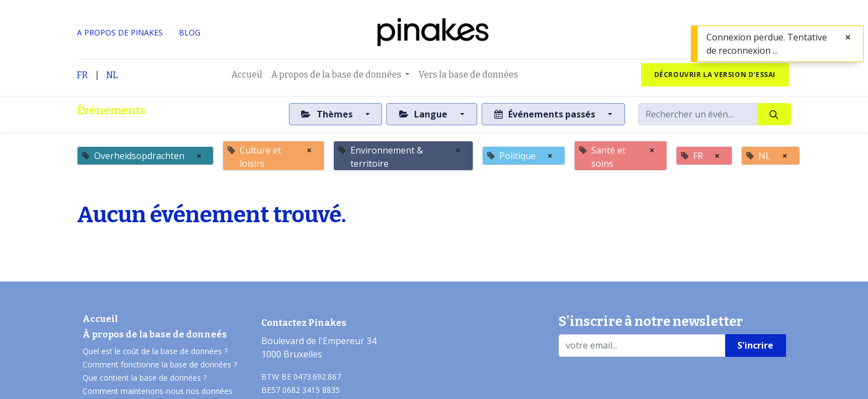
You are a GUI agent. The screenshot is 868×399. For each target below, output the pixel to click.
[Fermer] (848, 37)
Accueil (100, 319)
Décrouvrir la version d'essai (715, 75)
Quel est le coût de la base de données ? (156, 351)
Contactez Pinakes (304, 323)
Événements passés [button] (546, 114)
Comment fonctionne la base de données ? (160, 364)
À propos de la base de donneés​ (155, 334)
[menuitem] (247, 75)
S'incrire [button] (755, 345)
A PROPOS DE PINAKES (120, 32)
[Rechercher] (774, 114)
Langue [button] (424, 114)
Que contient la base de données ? (144, 378)
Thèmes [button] (328, 114)
